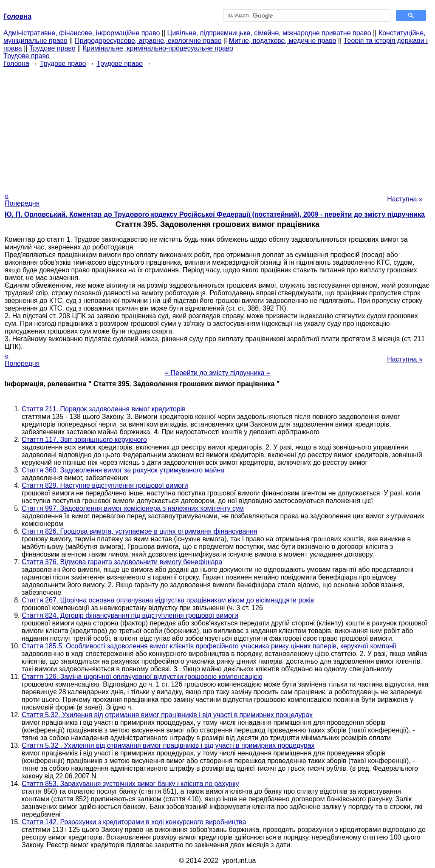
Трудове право (52, 48)
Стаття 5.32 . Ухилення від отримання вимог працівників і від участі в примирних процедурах (168, 745)
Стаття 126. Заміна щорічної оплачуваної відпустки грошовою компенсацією (142, 677)
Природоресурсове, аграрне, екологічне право (148, 41)
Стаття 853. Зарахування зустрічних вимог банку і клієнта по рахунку (130, 784)
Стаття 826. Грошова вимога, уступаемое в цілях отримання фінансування (140, 531)
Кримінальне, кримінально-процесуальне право (158, 48)
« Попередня (22, 199)
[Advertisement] (217, 127)
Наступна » (405, 199)
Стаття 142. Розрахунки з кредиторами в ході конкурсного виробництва (134, 822)
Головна (16, 64)
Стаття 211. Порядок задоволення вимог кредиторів (104, 409)
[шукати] (306, 16)
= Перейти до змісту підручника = (218, 373)
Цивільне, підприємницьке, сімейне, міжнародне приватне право (269, 33)
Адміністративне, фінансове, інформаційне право (82, 33)
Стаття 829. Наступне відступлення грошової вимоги (105, 485)
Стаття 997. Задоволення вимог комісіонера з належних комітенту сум (133, 508)
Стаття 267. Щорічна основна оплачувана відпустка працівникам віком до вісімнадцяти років (168, 600)
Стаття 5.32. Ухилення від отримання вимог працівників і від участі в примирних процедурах (167, 715)
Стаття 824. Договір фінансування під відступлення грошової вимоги (130, 615)
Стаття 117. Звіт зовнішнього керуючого (84, 440)
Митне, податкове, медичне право (283, 41)
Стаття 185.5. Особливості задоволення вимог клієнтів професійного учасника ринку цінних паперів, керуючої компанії (209, 646)
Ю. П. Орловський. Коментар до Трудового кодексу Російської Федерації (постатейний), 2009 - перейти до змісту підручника (215, 214)
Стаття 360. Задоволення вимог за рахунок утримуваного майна (123, 470)
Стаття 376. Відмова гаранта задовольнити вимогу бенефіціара (122, 562)
